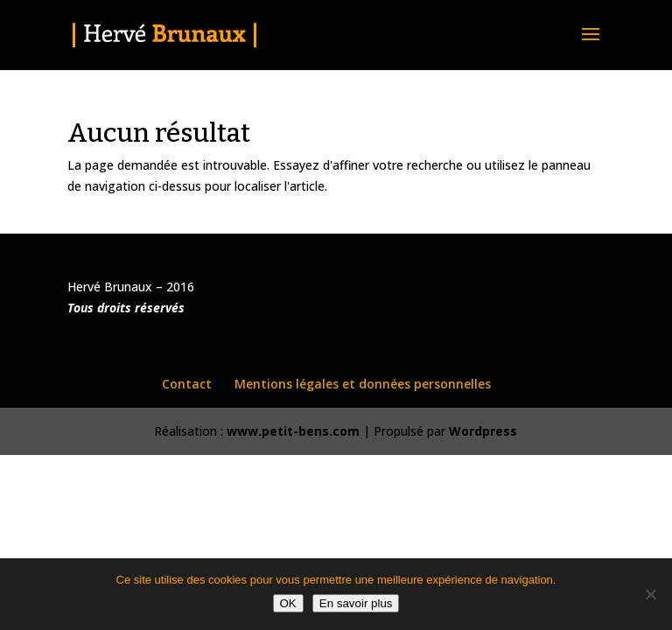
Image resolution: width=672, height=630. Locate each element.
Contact (187, 384)
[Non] (650, 594)
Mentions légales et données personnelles (363, 384)
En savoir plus (356, 603)
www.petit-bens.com (293, 431)
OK (288, 603)
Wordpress (483, 431)
